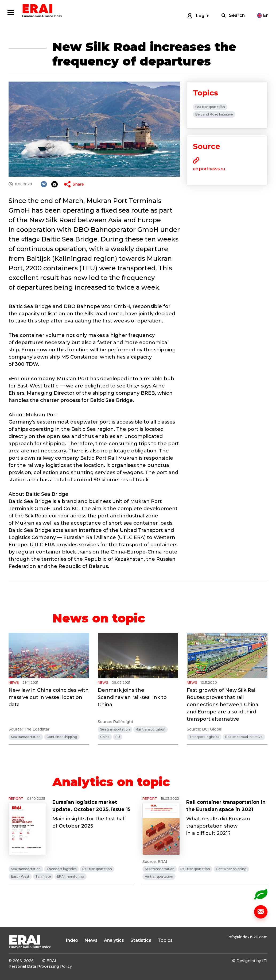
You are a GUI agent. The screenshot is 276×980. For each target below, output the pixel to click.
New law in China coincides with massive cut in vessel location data (49, 697)
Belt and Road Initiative (214, 114)
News (91, 940)
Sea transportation (210, 107)
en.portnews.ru (209, 169)
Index (72, 940)
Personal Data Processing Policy (40, 966)
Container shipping (62, 737)
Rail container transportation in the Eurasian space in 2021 (226, 806)
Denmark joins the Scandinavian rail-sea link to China (132, 697)
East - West (20, 876)
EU (118, 737)
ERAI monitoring (71, 876)
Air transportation (159, 876)
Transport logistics (204, 737)
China (105, 737)
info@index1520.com (247, 937)
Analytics (114, 940)
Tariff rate (43, 876)
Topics (165, 940)
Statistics (141, 940)
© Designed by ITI (250, 961)
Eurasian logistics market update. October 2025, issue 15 (91, 806)
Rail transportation (151, 729)
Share (78, 184)
